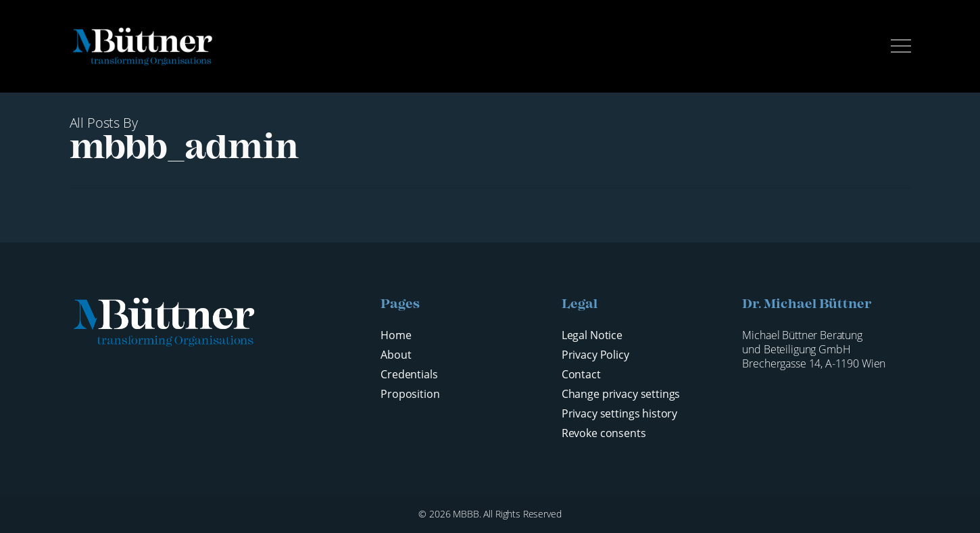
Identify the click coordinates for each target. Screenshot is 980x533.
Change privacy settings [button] (621, 394)
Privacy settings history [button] (619, 414)
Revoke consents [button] (604, 433)
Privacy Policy (595, 355)
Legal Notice (592, 335)
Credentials (409, 375)
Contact (581, 375)
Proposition (410, 394)
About (396, 355)
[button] (901, 46)
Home (396, 335)
